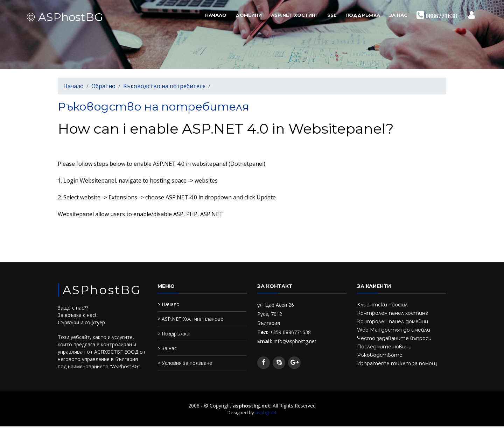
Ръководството (380, 355)
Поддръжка (363, 15)
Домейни (249, 15)
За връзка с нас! (77, 315)
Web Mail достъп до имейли (394, 330)
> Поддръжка (173, 334)
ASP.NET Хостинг (295, 15)
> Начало (169, 304)
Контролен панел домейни (393, 321)
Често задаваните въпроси (394, 338)
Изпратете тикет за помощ (397, 363)
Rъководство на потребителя (164, 86)
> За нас (167, 348)
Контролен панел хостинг (393, 313)
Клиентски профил (382, 305)
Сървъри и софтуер (81, 322)
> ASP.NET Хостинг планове (190, 319)
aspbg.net (266, 412)
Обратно (103, 86)
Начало (216, 15)
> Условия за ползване (185, 363)
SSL (332, 15)
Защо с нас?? (73, 308)
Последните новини (384, 347)
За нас (398, 15)
